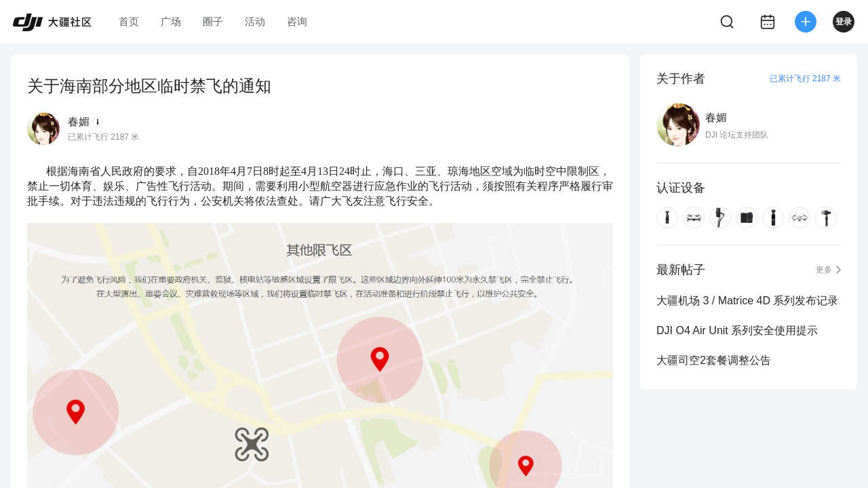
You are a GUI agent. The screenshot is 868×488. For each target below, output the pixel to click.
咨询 (297, 21)
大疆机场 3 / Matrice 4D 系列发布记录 (747, 301)
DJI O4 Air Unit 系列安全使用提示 (737, 330)
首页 (129, 21)
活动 (255, 21)
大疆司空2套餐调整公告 (714, 360)
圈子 (213, 21)
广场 (171, 21)
